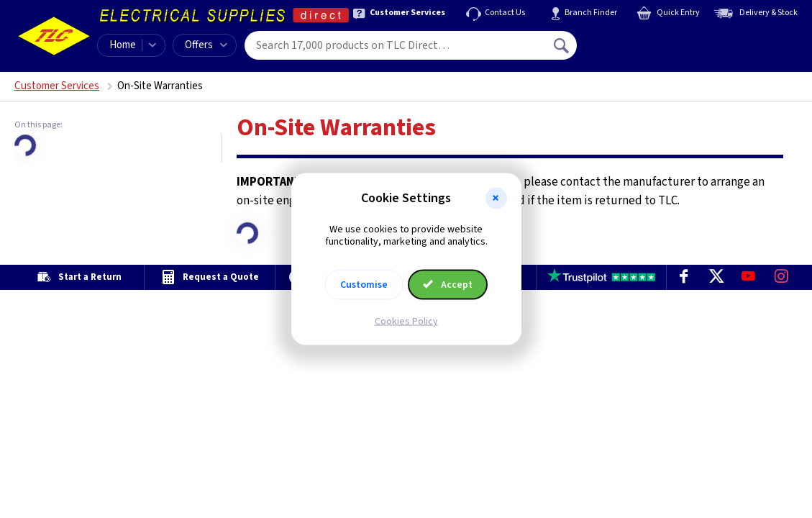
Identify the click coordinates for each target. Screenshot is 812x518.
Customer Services (57, 86)
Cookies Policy (406, 321)
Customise (364, 284)
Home (123, 45)
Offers (206, 45)
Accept (448, 284)
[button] (496, 199)
